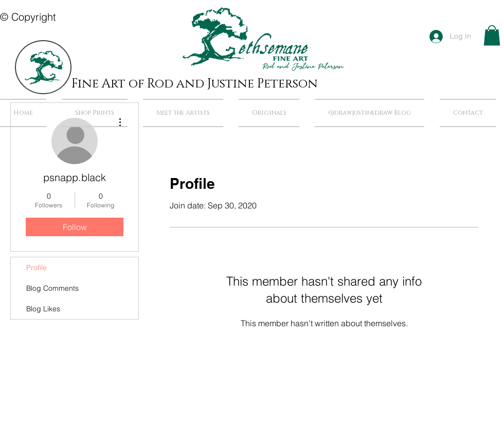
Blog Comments (52, 288)
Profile (37, 268)
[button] (492, 35)
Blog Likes (43, 309)
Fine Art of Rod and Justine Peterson (195, 84)
